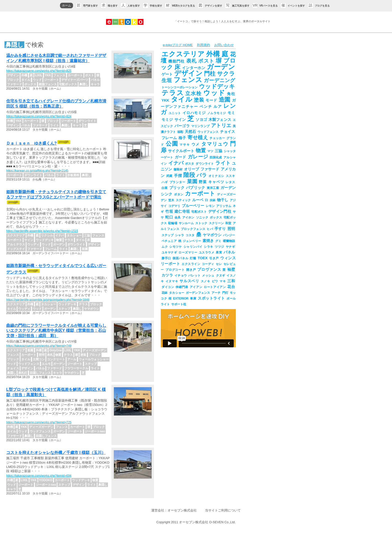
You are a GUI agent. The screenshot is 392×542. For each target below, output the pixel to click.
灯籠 (193, 258)
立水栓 (193, 93)
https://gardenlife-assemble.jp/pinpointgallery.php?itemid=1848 (48, 300)
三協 (218, 151)
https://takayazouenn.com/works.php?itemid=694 (39, 476)
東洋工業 (213, 188)
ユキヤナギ (169, 252)
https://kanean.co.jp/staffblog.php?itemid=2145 (37, 171)
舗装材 (178, 169)
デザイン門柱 (220, 211)
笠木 (171, 200)
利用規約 (203, 45)
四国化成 (216, 157)
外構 (213, 54)
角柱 (231, 94)
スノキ (205, 281)
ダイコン (168, 287)
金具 (178, 217)
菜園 (192, 181)
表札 (192, 61)
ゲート (167, 74)
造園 (225, 100)
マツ (210, 151)
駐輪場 (173, 223)
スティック (183, 200)
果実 (219, 252)
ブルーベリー (193, 206)
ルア (218, 107)
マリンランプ (200, 126)
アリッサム (224, 206)
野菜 (203, 182)
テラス (173, 93)
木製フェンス (220, 120)
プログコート (175, 270)
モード (211, 100)
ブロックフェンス (193, 229)
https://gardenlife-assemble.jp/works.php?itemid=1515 (42, 231)
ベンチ (206, 107)
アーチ (216, 293)
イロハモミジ (194, 113)
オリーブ (191, 169)
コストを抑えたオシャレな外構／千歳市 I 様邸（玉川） (56, 453)
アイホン (188, 217)
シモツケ (175, 247)
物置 (201, 150)
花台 (231, 287)
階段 (189, 175)
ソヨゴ (201, 120)
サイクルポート (181, 151)
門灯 (225, 293)
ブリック (177, 188)
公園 (172, 144)
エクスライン (191, 264)
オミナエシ (216, 176)
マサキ (185, 145)
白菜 (165, 188)
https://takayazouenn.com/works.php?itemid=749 (39, 346)
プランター (177, 182)
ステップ (167, 235)
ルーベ (198, 200)
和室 (228, 223)
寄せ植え (198, 137)
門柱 (210, 74)
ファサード (210, 169)
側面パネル (180, 258)
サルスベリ (189, 281)
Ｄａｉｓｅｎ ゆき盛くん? (31, 143)
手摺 (178, 176)
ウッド (214, 93)
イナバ (176, 163)
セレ (219, 264)
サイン (180, 120)
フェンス (188, 80)
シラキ (208, 247)
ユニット (175, 113)
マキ (223, 281)
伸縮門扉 (182, 287)
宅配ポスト (199, 212)
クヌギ (221, 276)
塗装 (199, 100)
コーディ (208, 264)
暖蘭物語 (229, 241)
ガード (180, 157)
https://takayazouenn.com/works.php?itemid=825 (39, 71)
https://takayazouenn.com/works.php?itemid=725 (39, 422)
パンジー (229, 235)
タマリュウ (215, 144)
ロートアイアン (215, 287)
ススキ (230, 176)
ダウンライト (205, 164)
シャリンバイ (193, 247)
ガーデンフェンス (198, 293)
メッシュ (208, 276)
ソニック (202, 217)
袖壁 (231, 269)
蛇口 (169, 217)
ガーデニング (219, 80)
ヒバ (210, 229)
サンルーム (186, 223)
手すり (220, 229)
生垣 (167, 80)
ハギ (165, 182)
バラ (202, 175)
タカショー (177, 293)
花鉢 (164, 293)
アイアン (196, 287)
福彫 (180, 132)
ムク (165, 247)
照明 (231, 229)
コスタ (190, 235)
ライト (223, 163)
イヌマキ (172, 281)
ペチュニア (169, 241)
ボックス (216, 217)
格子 (182, 138)
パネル (229, 252)
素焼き (208, 241)
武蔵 (169, 176)
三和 (231, 281)
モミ (231, 113)
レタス (230, 182)
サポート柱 (179, 304)
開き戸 (191, 270)
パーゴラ (182, 126)
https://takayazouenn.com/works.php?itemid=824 (39, 116)
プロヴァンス (209, 269)
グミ (218, 241)
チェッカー (217, 138)
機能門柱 (176, 61)
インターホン (194, 68)
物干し (223, 200)
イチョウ (181, 276)
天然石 (190, 132)
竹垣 (169, 211)
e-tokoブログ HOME (178, 45)
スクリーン (216, 223)
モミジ (167, 120)
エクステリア (183, 54)
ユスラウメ (206, 252)
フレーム (169, 138)
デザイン (188, 73)
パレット (194, 276)
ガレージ (198, 157)
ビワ (215, 281)
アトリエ (221, 125)
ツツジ (219, 247)
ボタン (179, 194)
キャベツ (216, 182)
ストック (201, 223)
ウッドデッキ (217, 86)
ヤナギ (230, 247)
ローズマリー (188, 252)
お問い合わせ (224, 45)
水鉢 (212, 200)
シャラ (179, 235)
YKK (165, 100)
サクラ (226, 74)
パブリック (196, 188)
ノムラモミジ (217, 113)
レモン (210, 206)
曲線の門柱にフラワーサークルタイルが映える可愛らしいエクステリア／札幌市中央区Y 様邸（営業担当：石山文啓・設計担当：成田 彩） (56, 331)
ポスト (206, 61)
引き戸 (214, 258)
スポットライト (211, 298)
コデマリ (174, 206)
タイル (181, 99)
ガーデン (221, 67)
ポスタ (190, 164)
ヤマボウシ (212, 235)
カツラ (167, 275)
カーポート (200, 193)
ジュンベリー (192, 241)
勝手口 (166, 258)
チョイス (227, 132)
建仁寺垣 (182, 211)
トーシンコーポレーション (179, 87)
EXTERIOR (181, 299)
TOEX (203, 258)
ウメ (196, 144)
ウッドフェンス (208, 132)
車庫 (193, 299)
